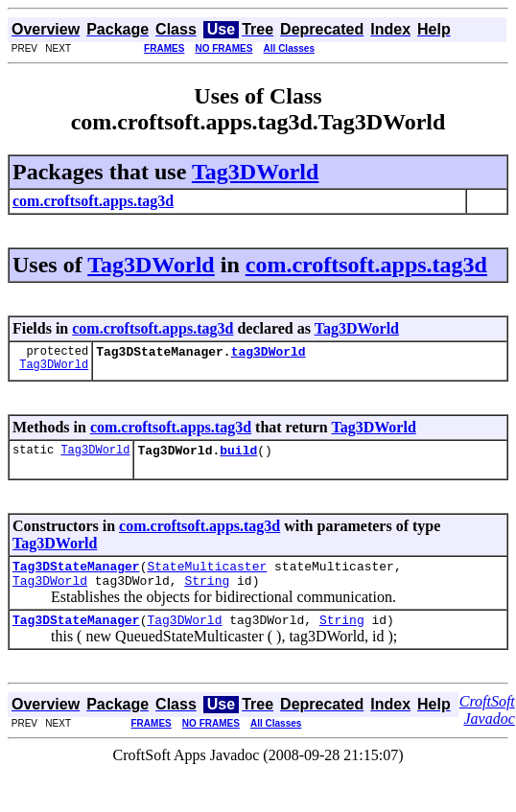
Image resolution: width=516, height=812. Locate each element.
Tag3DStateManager (76, 574)
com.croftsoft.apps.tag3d (366, 265)
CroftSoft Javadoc (487, 724)
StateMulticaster (207, 574)
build (238, 455)
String (207, 592)
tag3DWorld (269, 354)
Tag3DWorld (255, 172)
